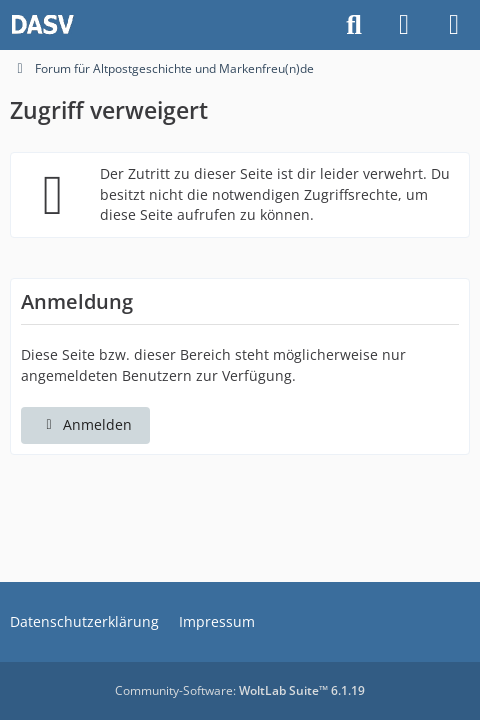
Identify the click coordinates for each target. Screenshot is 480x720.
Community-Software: (240, 690)
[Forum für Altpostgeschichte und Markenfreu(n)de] (42, 25)
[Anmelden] (404, 25)
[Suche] (354, 25)
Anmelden (85, 424)
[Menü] (454, 25)
